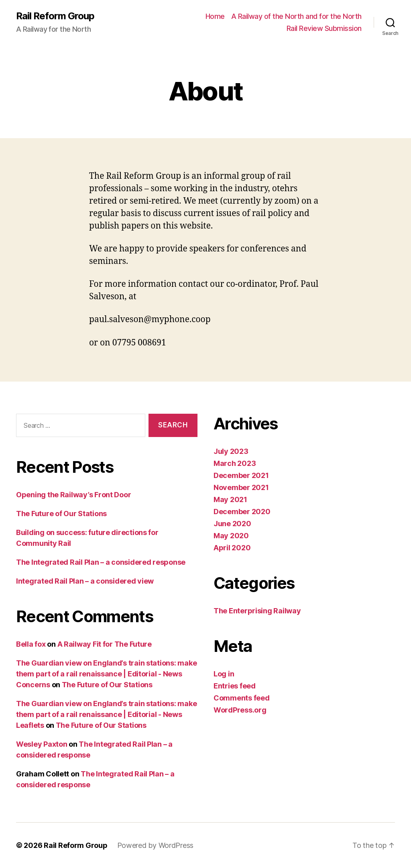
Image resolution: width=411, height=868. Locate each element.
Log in (224, 674)
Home (215, 16)
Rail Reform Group (55, 16)
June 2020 (232, 524)
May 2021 (230, 499)
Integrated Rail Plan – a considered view (85, 581)
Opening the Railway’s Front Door (73, 495)
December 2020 (242, 512)
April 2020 (232, 548)
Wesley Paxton (42, 744)
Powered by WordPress (156, 845)
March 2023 (235, 463)
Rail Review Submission (324, 28)
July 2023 (231, 451)
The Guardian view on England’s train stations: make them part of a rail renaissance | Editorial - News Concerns (106, 674)
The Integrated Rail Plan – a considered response (101, 562)
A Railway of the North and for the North (296, 16)
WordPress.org (240, 710)
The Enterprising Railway (257, 611)
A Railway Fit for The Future (105, 644)
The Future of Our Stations (61, 514)
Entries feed (235, 686)
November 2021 (241, 487)
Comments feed (242, 698)
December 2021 (241, 475)
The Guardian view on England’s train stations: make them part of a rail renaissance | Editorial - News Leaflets (106, 714)
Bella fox (31, 644)
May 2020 (231, 536)
